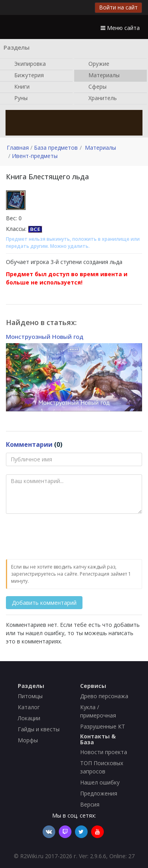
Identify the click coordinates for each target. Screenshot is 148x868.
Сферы (94, 87)
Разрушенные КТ (103, 726)
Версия (90, 804)
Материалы (100, 76)
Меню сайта (120, 28)
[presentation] (66, 537)
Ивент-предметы (35, 156)
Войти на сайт (118, 7)
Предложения (99, 793)
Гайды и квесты (39, 729)
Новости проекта (104, 752)
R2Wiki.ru (32, 856)
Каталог (29, 707)
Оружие (95, 64)
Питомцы (30, 696)
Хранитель (99, 99)
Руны (17, 99)
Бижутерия (25, 76)
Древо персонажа (104, 696)
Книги (18, 87)
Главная (18, 148)
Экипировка (26, 64)
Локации (29, 718)
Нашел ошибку (100, 782)
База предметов (56, 148)
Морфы (28, 740)
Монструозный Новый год (45, 336)
